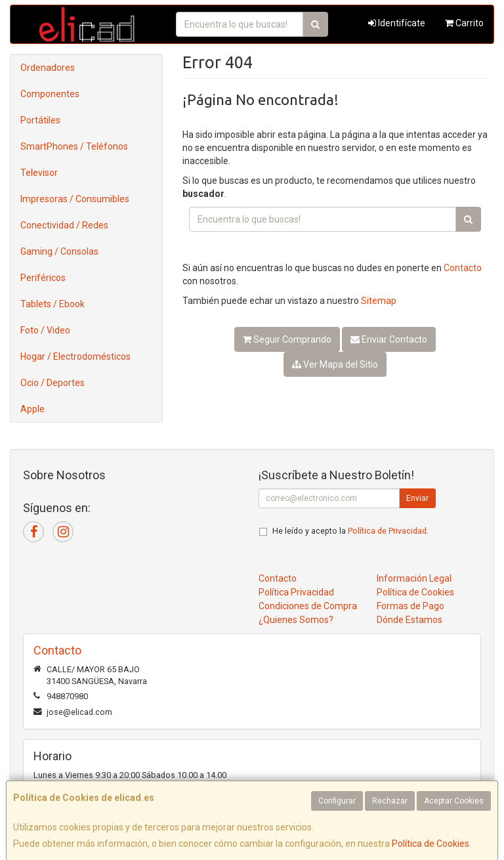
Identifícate (397, 23)
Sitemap (379, 301)
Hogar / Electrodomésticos (75, 356)
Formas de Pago (410, 606)
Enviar (417, 498)
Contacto (463, 268)
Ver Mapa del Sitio (335, 364)
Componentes (50, 94)
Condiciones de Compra (308, 606)
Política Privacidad (296, 592)
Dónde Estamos (409, 620)
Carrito (464, 23)
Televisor (39, 173)
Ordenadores (48, 68)
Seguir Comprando (287, 339)
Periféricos (43, 278)
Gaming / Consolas (59, 251)
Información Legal (414, 578)
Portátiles (40, 120)
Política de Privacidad (387, 531)
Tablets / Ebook (52, 304)
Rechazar (390, 801)
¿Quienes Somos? (296, 620)
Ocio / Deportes (52, 383)
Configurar (337, 801)
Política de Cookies (430, 844)
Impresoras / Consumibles (75, 199)
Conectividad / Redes (64, 225)
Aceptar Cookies (454, 801)
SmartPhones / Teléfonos (74, 146)
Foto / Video (45, 330)
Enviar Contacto (389, 339)
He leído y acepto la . (350, 531)
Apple (32, 409)
